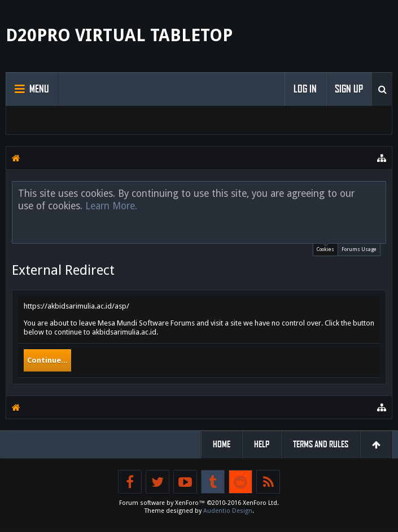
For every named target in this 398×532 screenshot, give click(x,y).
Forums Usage (359, 249)
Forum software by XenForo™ (199, 503)
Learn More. (111, 206)
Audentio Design (228, 511)
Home (222, 444)
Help (262, 444)
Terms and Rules (321, 444)
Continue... (47, 360)
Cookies (325, 248)
